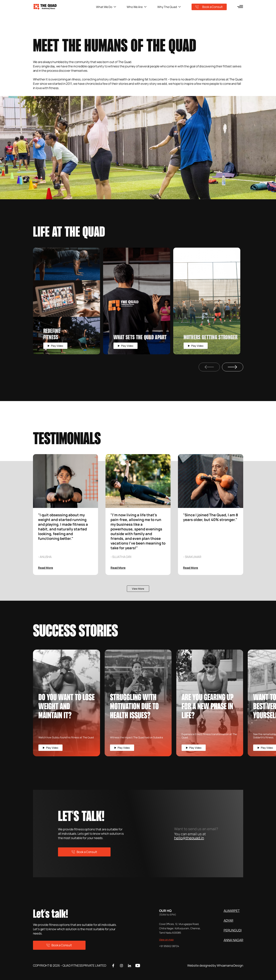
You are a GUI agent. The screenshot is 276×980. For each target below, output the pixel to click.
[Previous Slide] (209, 367)
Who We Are (137, 7)
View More (138, 589)
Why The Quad (169, 7)
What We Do (106, 7)
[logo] (65, 7)
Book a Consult (209, 7)
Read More (46, 568)
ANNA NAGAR (233, 940)
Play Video (55, 346)
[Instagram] (121, 966)
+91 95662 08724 (169, 946)
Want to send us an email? (196, 829)
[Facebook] (113, 966)
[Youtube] (138, 966)
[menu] (240, 7)
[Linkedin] (130, 966)
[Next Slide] (233, 367)
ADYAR (228, 920)
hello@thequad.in (189, 838)
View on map (166, 940)
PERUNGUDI (233, 930)
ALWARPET (232, 911)
